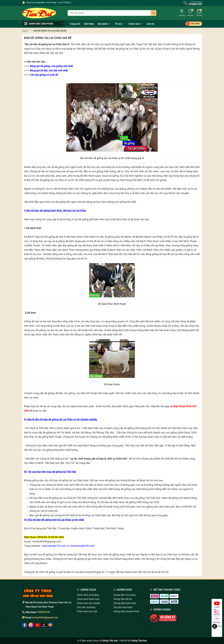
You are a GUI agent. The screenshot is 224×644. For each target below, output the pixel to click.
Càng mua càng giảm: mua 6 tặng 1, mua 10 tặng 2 (49, 2)
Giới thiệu (89, 24)
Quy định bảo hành (123, 607)
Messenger (217, 620)
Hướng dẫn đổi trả (123, 599)
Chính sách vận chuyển (88, 603)
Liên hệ (150, 24)
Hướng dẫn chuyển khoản (126, 611)
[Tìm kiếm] (153, 13)
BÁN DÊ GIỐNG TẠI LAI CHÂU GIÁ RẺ (48, 38)
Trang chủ (75, 24)
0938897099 (44, 612)
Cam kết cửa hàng (86, 607)
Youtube (217, 604)
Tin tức (120, 24)
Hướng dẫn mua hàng (124, 595)
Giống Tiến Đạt (139, 641)
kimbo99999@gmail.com (45, 618)
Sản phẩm (104, 24)
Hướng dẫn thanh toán (125, 603)
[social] (25, 625)
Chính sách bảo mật (87, 611)
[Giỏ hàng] (199, 13)
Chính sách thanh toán (88, 599)
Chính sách (136, 24)
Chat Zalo (217, 612)
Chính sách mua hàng (88, 595)
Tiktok (217, 626)
